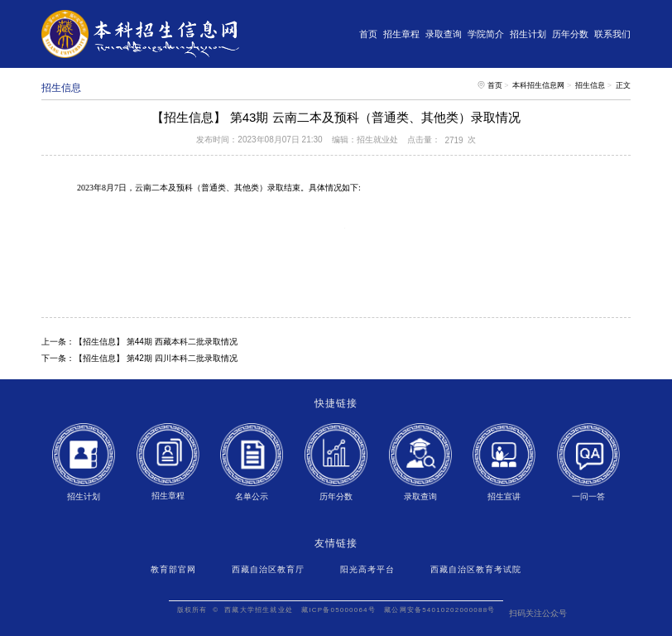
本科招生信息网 (538, 85)
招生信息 (590, 85)
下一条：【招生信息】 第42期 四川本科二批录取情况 (139, 358)
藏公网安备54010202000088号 (439, 610)
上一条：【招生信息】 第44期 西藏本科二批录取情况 (139, 342)
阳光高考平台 (367, 569)
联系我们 (612, 34)
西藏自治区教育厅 (268, 569)
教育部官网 (173, 569)
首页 (368, 34)
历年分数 (570, 34)
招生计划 (528, 34)
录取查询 (444, 34)
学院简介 (486, 34)
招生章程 (401, 34)
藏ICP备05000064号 (338, 610)
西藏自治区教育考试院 (476, 569)
